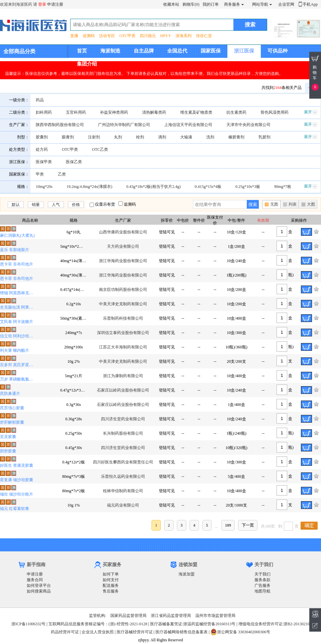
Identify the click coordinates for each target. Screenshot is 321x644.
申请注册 (55, 4)
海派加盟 (187, 574)
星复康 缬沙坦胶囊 (17, 480)
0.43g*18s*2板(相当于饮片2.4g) (154, 187)
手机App (310, 4)
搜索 (253, 204)
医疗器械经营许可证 (135, 632)
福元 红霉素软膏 (15, 509)
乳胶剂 (264, 137)
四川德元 (148, 36)
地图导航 (262, 591)
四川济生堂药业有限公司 (123, 419)
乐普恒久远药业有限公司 (123, 476)
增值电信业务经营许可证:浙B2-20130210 (274, 624)
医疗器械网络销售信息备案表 (182, 632)
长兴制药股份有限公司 (123, 433)
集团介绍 (87, 64)
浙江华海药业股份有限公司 (123, 261)
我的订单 (211, 4)
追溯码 (89, 36)
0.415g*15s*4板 (208, 187)
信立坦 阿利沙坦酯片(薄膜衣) (18, 336)
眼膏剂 (68, 137)
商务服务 (232, 4)
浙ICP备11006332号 (29, 624)
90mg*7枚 (283, 187)
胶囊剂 (42, 137)
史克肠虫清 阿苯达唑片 (18, 307)
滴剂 (162, 137)
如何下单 (111, 574)
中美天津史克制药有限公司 (123, 304)
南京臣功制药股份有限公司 (123, 290)
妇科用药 (44, 112)
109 (228, 525)
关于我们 (262, 574)
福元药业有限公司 (123, 505)
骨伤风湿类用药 (275, 112)
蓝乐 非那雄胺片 (15, 250)
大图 (311, 204)
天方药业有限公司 (123, 246)
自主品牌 (144, 51)
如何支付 (111, 580)
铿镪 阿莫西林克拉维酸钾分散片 (18, 293)
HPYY (166, 36)
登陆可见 (167, 232)
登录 (42, 4)
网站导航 (260, 4)
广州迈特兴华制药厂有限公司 (124, 125)
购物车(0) (191, 4)
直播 (74, 36)
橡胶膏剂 (236, 137)
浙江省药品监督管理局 (171, 616)
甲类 (40, 174)
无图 (274, 204)
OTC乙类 (100, 149)
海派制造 (110, 51)
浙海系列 (184, 36)
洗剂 (210, 137)
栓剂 (140, 137)
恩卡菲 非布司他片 (17, 264)
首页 (82, 51)
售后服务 (111, 591)
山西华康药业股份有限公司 (123, 232)
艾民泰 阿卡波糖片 (17, 322)
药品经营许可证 (65, 632)
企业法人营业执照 (98, 632)
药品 (40, 100)
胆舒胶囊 (8, 451)
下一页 (248, 525)
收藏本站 (171, 4)
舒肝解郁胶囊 (12, 422)
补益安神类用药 (114, 112)
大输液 (186, 137)
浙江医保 (244, 51)
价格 (76, 205)
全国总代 (177, 51)
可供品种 (278, 51)
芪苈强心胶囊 (12, 408)
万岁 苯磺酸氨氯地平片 (18, 379)
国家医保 (211, 51)
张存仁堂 (204, 36)
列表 (293, 204)
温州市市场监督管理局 (215, 616)
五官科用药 (76, 112)
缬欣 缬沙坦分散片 (17, 494)
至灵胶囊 (8, 437)
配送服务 (111, 585)
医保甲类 (44, 162)
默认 (16, 205)
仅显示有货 (105, 204)
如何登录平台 (39, 585)
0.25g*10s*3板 (248, 187)
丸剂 (118, 137)
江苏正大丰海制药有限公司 (123, 347)
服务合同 (35, 580)
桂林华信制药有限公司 (123, 491)
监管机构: (97, 616)
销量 (36, 205)
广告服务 (262, 585)
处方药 (42, 149)
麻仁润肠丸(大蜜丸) (17, 235)
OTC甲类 (127, 36)
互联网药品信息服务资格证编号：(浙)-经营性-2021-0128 (98, 624)
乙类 (62, 174)
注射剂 (94, 137)
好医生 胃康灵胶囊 (17, 465)
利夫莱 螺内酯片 (15, 350)
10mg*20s (44, 187)
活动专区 (107, 36)
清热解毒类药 (154, 112)
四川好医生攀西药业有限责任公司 (123, 462)
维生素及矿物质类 (196, 112)
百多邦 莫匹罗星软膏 (18, 365)
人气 (56, 205)
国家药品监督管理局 (128, 616)
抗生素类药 (236, 112)
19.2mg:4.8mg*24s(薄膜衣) (89, 187)
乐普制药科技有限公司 (123, 318)
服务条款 (262, 580)
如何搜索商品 (39, 591)
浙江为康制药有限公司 (123, 376)
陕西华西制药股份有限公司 (60, 125)
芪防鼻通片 (10, 394)
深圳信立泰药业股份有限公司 (123, 333)
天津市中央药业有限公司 (248, 125)
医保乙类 (74, 162)
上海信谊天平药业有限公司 (188, 125)
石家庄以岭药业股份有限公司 (123, 390)
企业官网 (286, 4)
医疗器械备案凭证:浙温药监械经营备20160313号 (193, 624)
